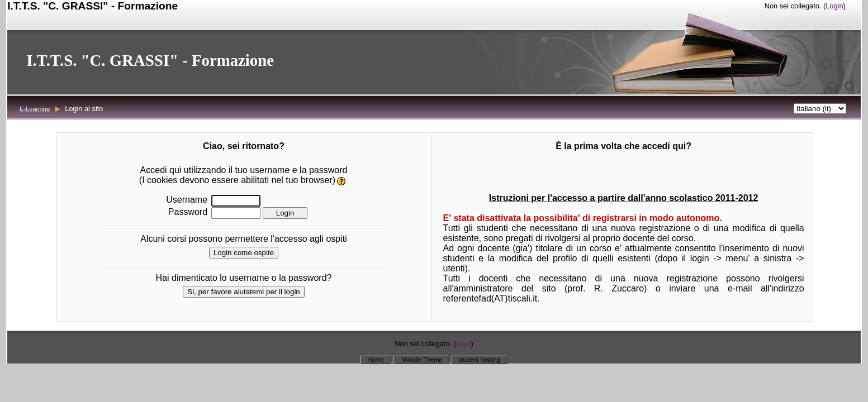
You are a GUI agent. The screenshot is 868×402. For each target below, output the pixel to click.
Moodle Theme (421, 360)
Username (187, 200)
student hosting (479, 360)
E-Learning (35, 109)
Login (834, 6)
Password (188, 212)
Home (375, 360)
